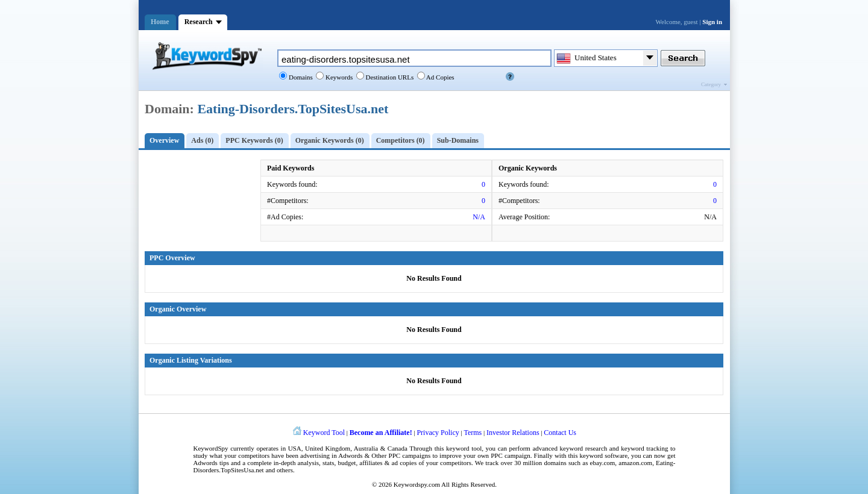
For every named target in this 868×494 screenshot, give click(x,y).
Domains (300, 77)
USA (295, 448)
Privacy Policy (438, 433)
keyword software (604, 455)
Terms (473, 433)
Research (199, 22)
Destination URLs (389, 77)
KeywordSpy (211, 448)
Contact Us (560, 433)
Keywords (338, 77)
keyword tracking (644, 448)
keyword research (584, 448)
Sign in (712, 22)
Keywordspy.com (417, 484)
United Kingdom (328, 448)
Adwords (350, 455)
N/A (479, 217)
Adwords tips (211, 463)
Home (160, 22)
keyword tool (464, 448)
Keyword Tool (324, 433)
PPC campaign (510, 455)
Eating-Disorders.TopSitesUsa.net (293, 109)
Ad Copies (440, 77)
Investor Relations (513, 433)
